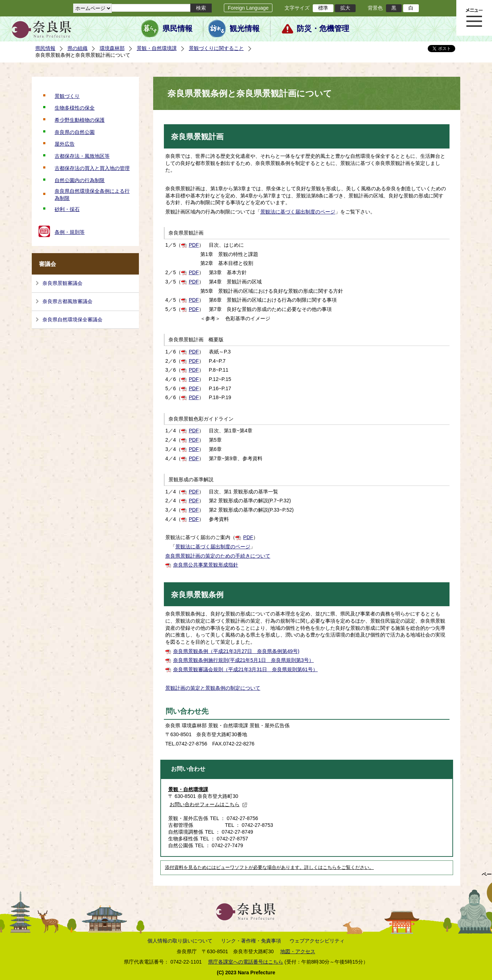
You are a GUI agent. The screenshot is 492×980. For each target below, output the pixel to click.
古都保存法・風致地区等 (82, 156)
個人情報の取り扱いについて (180, 941)
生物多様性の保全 (75, 108)
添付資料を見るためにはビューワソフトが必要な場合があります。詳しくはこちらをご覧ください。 (269, 868)
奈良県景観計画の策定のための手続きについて (218, 556)
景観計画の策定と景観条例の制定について (213, 688)
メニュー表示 (474, 18)
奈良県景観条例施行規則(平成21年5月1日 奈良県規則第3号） (244, 660)
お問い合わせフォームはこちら (209, 804)
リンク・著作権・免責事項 (251, 941)
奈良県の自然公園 (75, 132)
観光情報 (245, 29)
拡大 (345, 8)
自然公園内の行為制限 (80, 180)
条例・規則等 (70, 232)
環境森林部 (112, 48)
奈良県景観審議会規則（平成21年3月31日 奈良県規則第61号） (245, 669)
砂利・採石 (67, 209)
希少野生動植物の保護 (80, 120)
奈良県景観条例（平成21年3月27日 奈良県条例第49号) (236, 651)
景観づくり (67, 96)
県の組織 (77, 48)
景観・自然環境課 (157, 48)
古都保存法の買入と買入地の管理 (92, 168)
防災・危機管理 (323, 29)
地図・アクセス (298, 951)
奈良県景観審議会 (62, 283)
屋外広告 (65, 144)
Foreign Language (248, 8)
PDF (194, 245)
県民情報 (177, 29)
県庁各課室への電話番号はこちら (246, 962)
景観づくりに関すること (216, 48)
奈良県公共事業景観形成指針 (206, 565)
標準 (323, 8)
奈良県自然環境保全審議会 (72, 320)
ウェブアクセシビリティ (317, 941)
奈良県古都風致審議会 (67, 301)
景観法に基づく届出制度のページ (298, 212)
